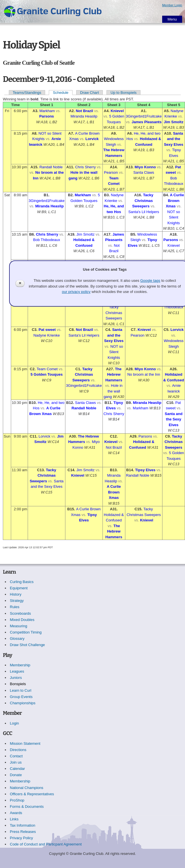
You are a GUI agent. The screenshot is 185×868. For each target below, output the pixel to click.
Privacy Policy (22, 838)
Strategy (17, 601)
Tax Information (23, 825)
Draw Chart (90, 93)
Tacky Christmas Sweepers (143, 201)
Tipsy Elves (145, 470)
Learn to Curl (21, 690)
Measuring (19, 626)
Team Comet (47, 369)
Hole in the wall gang (113, 391)
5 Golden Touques (47, 374)
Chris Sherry (85, 167)
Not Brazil (84, 111)
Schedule (61, 93)
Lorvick (92, 139)
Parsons (47, 116)
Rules (15, 607)
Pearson (111, 172)
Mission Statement (25, 743)
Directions (18, 750)
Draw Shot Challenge (28, 645)
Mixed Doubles (22, 620)
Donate (16, 775)
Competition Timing (26, 632)
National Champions (27, 788)
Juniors (16, 678)
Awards (16, 813)
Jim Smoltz (174, 122)
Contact (16, 756)
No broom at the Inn (144, 374)
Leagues (17, 671)
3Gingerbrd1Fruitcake (144, 116)
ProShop (17, 800)
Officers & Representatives (32, 794)
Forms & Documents (27, 807)
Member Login (172, 5)
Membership (20, 665)
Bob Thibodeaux (47, 240)
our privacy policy (76, 292)
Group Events (21, 697)
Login (15, 723)
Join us (16, 762)
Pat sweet (47, 330)
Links (14, 819)
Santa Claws (144, 172)
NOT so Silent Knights (174, 217)
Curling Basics (22, 582)
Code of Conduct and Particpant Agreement (46, 844)
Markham (47, 111)
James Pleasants (147, 122)
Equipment (19, 588)
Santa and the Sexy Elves (174, 139)
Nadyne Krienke (47, 335)
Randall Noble (51, 167)
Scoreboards (21, 613)
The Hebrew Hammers (114, 375)
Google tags (150, 281)
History (16, 594)
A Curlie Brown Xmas (175, 201)
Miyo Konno (145, 167)
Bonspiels (18, 684)
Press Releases (23, 832)
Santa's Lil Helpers (144, 212)
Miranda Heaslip (84, 116)
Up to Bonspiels (123, 93)
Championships (23, 703)
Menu (172, 19)
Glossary (17, 639)
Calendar (18, 769)
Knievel (117, 111)
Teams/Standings (27, 93)
